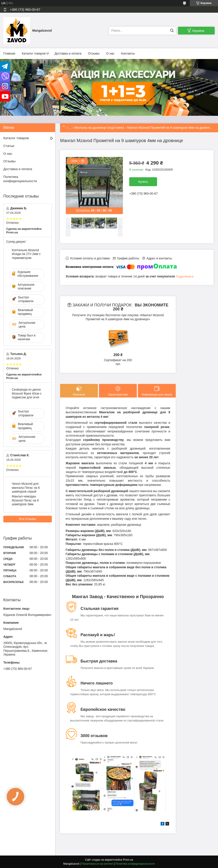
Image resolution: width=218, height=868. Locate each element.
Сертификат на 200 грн (118, 362)
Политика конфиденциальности (20, 179)
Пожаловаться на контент (97, 864)
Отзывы (94, 53)
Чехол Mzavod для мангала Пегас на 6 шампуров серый (26, 488)
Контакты (128, 53)
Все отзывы (28, 519)
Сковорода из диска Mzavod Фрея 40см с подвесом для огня (27, 393)
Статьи (9, 146)
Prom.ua (128, 860)
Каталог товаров (34, 53)
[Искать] (172, 31)
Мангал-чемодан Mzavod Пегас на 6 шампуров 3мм (25, 500)
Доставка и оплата (68, 53)
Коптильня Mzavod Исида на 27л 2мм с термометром (26, 254)
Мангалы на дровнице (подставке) (99, 128)
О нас (110, 53)
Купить (143, 182)
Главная (9, 53)
